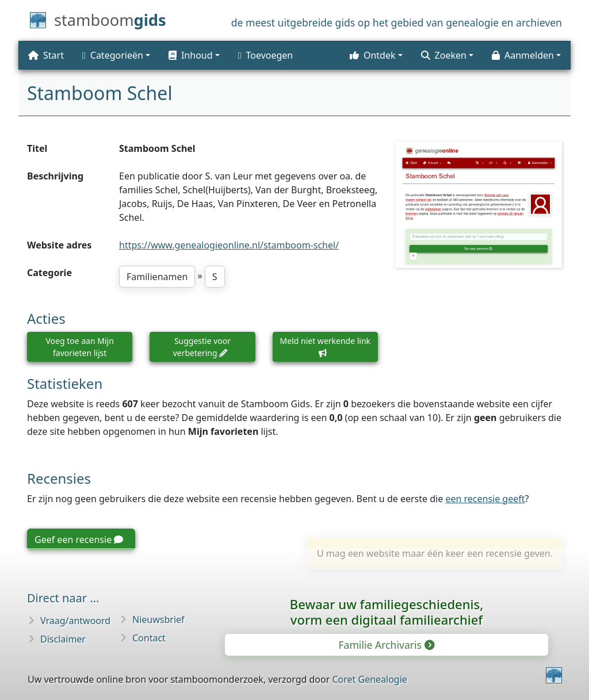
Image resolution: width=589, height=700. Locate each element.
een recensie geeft (485, 499)
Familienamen (157, 277)
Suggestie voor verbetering (202, 347)
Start (46, 55)
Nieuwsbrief (158, 619)
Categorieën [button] (113, 55)
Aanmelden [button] (523, 55)
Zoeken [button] (444, 55)
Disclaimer (63, 639)
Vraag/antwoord (75, 621)
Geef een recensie (79, 540)
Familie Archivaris (385, 645)
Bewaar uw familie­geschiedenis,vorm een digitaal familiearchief (387, 612)
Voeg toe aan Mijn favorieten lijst (79, 347)
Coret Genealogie (369, 679)
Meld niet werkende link (326, 346)
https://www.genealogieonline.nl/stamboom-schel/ (229, 245)
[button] (194, 55)
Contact (149, 638)
